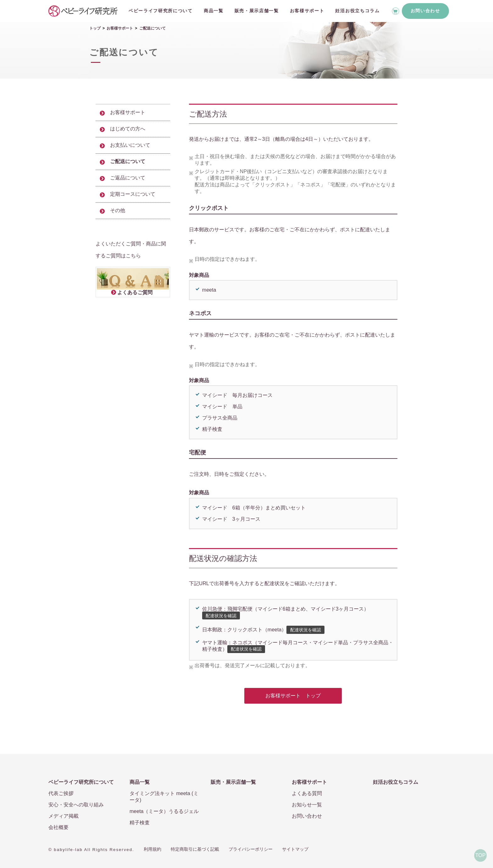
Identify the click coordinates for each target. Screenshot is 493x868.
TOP (481, 855)
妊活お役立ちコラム (357, 11)
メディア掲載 (64, 816)
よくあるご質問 (135, 292)
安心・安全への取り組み (76, 805)
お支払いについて (130, 145)
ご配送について (128, 161)
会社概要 (58, 827)
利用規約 (152, 849)
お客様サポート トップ (293, 696)
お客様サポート (307, 11)
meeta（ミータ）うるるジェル (164, 811)
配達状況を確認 (221, 616)
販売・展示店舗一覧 (257, 11)
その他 (118, 210)
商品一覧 (214, 11)
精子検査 (140, 823)
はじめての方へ (128, 129)
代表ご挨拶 (61, 793)
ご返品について (128, 178)
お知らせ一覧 (307, 805)
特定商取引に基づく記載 (195, 849)
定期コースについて (133, 194)
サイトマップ (295, 849)
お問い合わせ (425, 11)
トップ (95, 28)
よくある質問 (307, 793)
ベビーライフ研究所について (161, 11)
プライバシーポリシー (251, 849)
